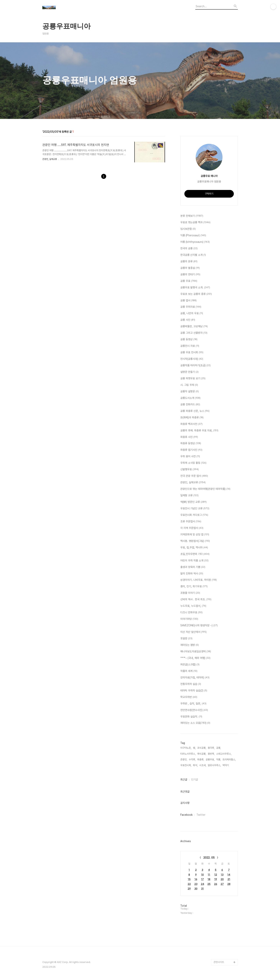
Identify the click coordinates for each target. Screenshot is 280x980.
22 (189, 884)
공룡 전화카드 (190, 405)
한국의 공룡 (189, 249)
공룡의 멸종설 (190, 268)
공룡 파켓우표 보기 (193, 379)
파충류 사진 (189, 437)
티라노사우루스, (188, 754)
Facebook (186, 815)
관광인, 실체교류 (50, 159)
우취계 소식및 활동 (193, 463)
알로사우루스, (214, 765)
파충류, (201, 760)
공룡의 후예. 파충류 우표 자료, (199, 431)
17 (202, 879)
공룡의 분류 (189, 262)
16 (196, 879)
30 (196, 889)
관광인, (184, 760)
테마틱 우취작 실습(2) (194, 691)
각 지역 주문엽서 (192, 528)
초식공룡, (202, 748)
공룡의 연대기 (190, 275)
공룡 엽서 (188, 301)
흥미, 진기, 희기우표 (194, 587)
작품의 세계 (189, 671)
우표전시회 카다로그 (194, 515)
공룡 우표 (189, 281)
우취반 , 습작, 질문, (193, 704)
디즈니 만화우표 (191, 613)
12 (216, 875)
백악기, (226, 765)
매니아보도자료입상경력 (196, 652)
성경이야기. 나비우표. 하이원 (199, 580)
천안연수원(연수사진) (194, 710)
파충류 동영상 (191, 443)
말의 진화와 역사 (192, 574)
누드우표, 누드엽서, (193, 606)
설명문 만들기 (189, 372)
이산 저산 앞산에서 (193, 632)
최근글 (184, 780)
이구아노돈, (186, 748)
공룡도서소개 (190, 398)
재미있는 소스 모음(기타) (195, 723)
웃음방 (186, 639)
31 (202, 889)
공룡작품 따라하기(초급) (195, 366)
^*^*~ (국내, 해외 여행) (195, 658)
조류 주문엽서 (191, 522)
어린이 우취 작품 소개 (194, 561)
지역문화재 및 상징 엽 (195, 535)
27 (222, 884)
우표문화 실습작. (191, 717)
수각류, (192, 760)
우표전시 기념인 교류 (195, 509)
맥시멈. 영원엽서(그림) (195, 541)
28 (229, 884)
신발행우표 (190, 470)
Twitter (201, 815)
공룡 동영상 (189, 339)
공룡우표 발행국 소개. (195, 288)
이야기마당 (189, 619)
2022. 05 (209, 858)
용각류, (211, 748)
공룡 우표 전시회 (192, 353)
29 (189, 889)
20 (222, 879)
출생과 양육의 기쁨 (193, 567)
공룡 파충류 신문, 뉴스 (195, 411)
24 (202, 884)
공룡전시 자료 (190, 346)
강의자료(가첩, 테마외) (195, 678)
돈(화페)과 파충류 (192, 418)
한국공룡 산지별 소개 (193, 255)
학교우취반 (189, 697)
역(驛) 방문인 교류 (193, 502)
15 (189, 879)
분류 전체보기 (192, 216)
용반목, (211, 754)
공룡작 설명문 (190, 392)
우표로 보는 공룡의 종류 (196, 294)
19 (216, 879)
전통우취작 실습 (191, 684)
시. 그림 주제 (189, 385)
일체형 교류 (189, 496)
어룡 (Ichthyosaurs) (195, 242)
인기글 (195, 780)
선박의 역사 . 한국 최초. (196, 600)
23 (196, 884)
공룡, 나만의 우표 (192, 313)
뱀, (194, 748)
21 (229, 879)
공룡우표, (210, 760)
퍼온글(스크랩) (190, 665)
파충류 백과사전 (191, 424)
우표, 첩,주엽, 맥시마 (194, 548)
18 (209, 879)
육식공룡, (202, 754)
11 (209, 875)
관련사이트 (219, 962)
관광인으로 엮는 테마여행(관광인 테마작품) (205, 489)
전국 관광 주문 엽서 (194, 476)
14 (229, 875)
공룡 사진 (188, 320)
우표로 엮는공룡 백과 (195, 223)
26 (216, 884)
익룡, (219, 760)
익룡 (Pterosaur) (193, 236)
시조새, (203, 765)
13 (222, 875)
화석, (195, 765)
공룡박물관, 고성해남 (194, 326)
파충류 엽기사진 (191, 450)
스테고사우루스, (224, 754)
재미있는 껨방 (190, 645)
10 (202, 875)
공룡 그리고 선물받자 (194, 333)
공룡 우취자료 (191, 307)
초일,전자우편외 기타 (195, 554)
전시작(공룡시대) (192, 359)
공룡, (219, 748)
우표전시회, (186, 765)
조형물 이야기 (190, 593)
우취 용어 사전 (190, 456)
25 (209, 884)
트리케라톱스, (229, 760)
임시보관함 (188, 229)
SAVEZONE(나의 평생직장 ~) (199, 626)
